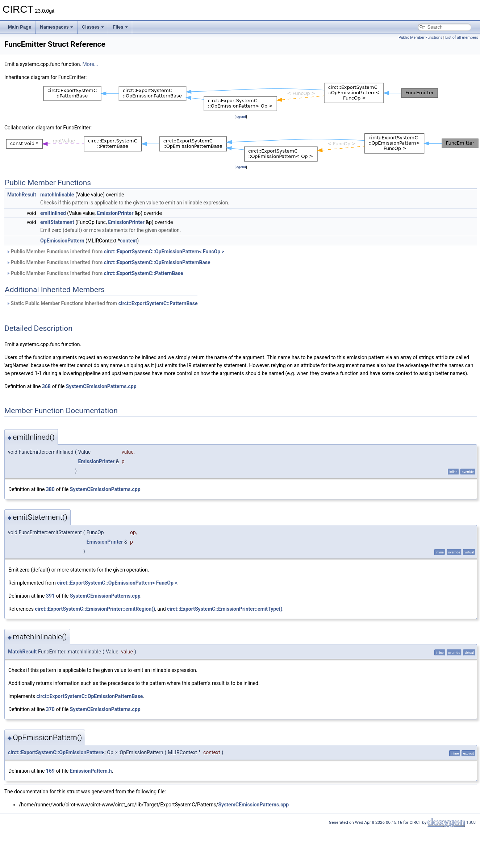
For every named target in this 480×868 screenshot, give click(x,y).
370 (50, 709)
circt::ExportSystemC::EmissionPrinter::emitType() (225, 609)
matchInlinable (57, 195)
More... (90, 64)
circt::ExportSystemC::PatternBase (144, 273)
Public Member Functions (420, 38)
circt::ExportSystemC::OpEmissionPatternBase (157, 262)
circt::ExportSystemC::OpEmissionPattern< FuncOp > (164, 252)
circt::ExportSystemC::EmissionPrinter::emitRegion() (95, 609)
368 (46, 386)
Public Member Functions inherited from (115, 252)
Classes (93, 27)
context (128, 241)
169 (50, 771)
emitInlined (53, 213)
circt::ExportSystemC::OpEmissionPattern (56, 752)
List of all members (462, 38)
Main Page (20, 27)
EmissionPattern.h (91, 771)
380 (50, 489)
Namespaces (57, 27)
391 (50, 596)
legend (241, 117)
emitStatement (57, 222)
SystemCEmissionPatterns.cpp (101, 386)
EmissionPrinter (115, 213)
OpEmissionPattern (62, 241)
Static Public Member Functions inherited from (102, 303)
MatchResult (22, 195)
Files (120, 27)
